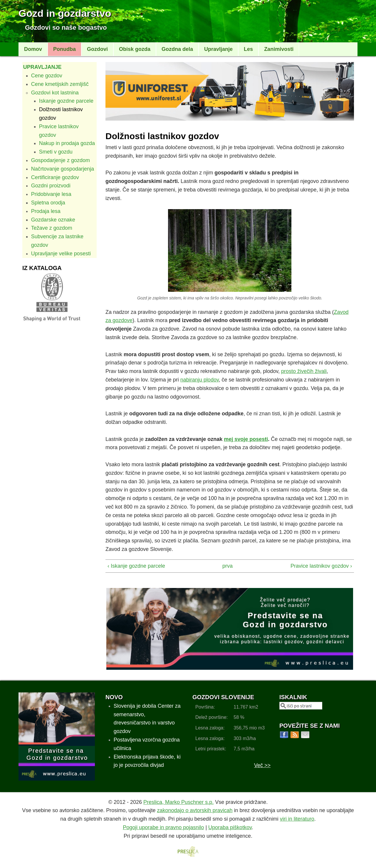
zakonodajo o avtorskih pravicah (195, 810)
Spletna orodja (48, 203)
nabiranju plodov (200, 380)
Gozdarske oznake (53, 220)
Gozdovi (97, 49)
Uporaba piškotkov (230, 827)
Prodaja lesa (46, 211)
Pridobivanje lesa (51, 194)
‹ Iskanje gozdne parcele (136, 566)
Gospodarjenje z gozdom (61, 160)
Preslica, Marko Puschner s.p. (178, 802)
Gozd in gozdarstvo (65, 13)
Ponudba (64, 49)
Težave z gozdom (52, 228)
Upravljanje (218, 49)
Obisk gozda (135, 49)
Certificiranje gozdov (55, 177)
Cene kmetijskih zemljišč (60, 84)
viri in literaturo (297, 819)
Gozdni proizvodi (51, 186)
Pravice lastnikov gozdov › (321, 566)
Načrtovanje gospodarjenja (63, 169)
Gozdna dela (177, 49)
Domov (33, 49)
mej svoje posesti (246, 439)
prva (227, 566)
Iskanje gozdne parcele (66, 101)
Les (248, 49)
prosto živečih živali (304, 371)
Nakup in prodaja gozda (67, 143)
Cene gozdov (47, 76)
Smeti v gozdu (56, 152)
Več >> (262, 765)
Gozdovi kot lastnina (55, 93)
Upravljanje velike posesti (61, 254)
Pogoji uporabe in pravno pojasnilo (163, 827)
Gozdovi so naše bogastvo (66, 28)
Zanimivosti (279, 49)
